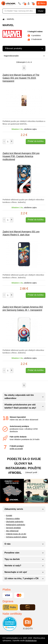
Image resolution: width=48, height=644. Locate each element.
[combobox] (23, 56)
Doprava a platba (13, 519)
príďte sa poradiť (16, 449)
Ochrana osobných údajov (16, 537)
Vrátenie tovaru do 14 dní (16, 534)
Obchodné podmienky (15, 522)
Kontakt (9, 515)
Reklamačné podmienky (16, 525)
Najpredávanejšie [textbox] (11, 56)
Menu (42, 3)
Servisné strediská (13, 528)
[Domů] (3, 19)
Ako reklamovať (12, 531)
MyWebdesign (31, 641)
